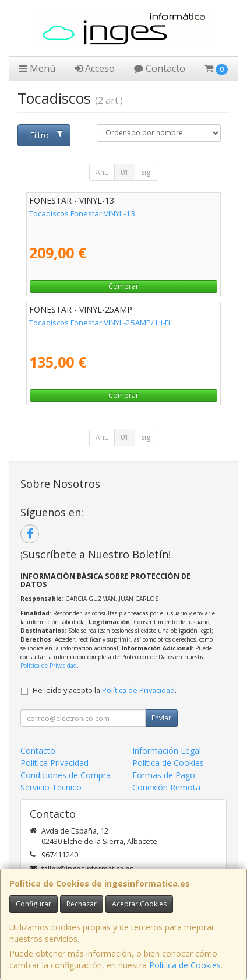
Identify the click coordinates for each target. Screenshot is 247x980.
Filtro (46, 135)
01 (125, 172)
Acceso (95, 68)
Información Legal (167, 750)
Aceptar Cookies (139, 904)
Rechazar (82, 904)
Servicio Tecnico (51, 787)
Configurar (33, 904)
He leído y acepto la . (105, 690)
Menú (37, 68)
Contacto (160, 68)
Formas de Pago (164, 775)
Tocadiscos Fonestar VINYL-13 (82, 213)
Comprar (123, 286)
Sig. (147, 172)
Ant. (102, 172)
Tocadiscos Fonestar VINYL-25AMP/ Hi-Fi (100, 323)
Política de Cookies (185, 965)
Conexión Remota (166, 787)
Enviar (161, 718)
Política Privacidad (54, 763)
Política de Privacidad (49, 666)
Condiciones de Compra (66, 775)
